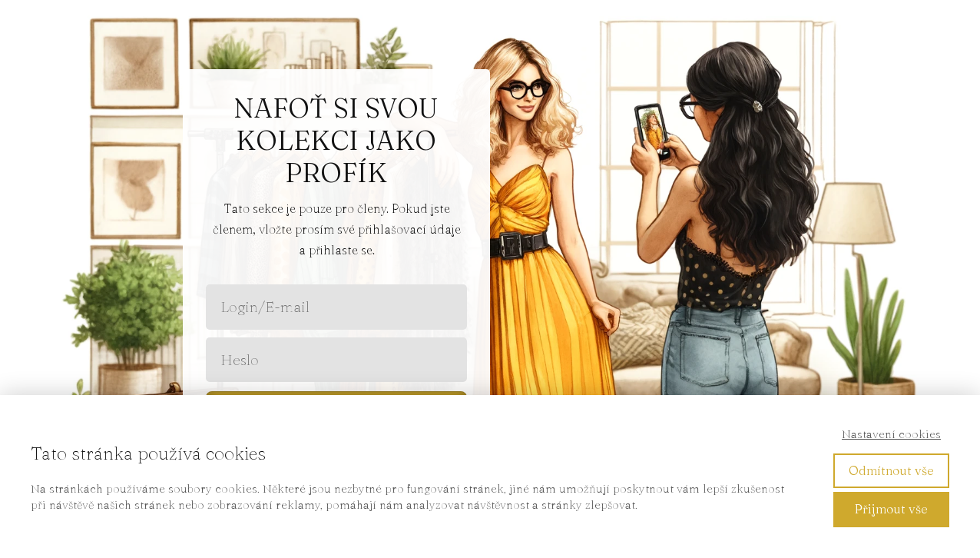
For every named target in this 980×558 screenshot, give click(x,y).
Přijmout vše (891, 509)
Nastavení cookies (891, 434)
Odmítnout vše (891, 470)
